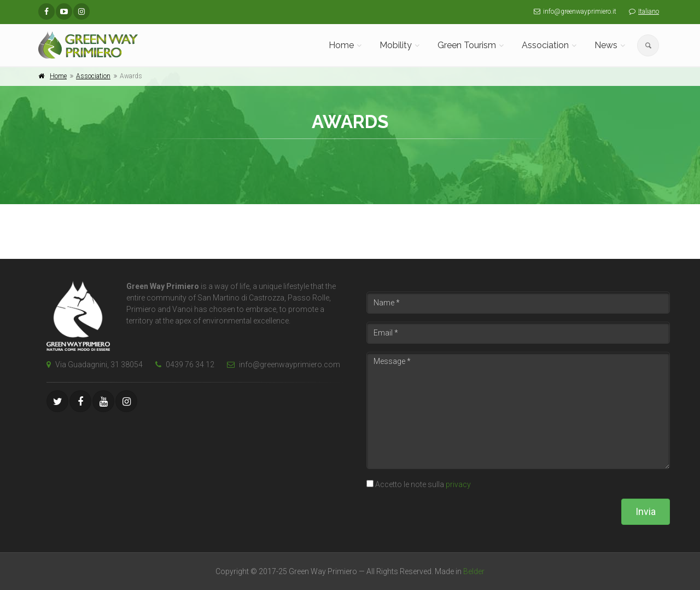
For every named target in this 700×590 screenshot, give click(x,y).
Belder (474, 571)
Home (58, 76)
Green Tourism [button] (467, 45)
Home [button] (341, 45)
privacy (458, 484)
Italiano (649, 11)
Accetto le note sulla (423, 484)
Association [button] (545, 45)
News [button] (606, 45)
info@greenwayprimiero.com (281, 365)
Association (93, 76)
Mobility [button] (396, 45)
